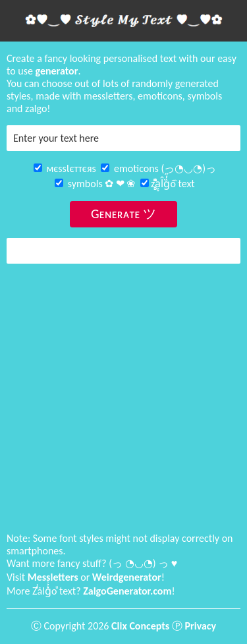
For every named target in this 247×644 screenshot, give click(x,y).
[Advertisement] (123, 398)
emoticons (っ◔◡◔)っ (158, 168)
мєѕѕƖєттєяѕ (65, 168)
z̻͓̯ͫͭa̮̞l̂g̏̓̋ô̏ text (168, 184)
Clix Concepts (140, 626)
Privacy (201, 626)
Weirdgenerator (127, 577)
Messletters (53, 577)
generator (57, 71)
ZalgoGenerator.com (127, 591)
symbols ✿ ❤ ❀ (95, 184)
